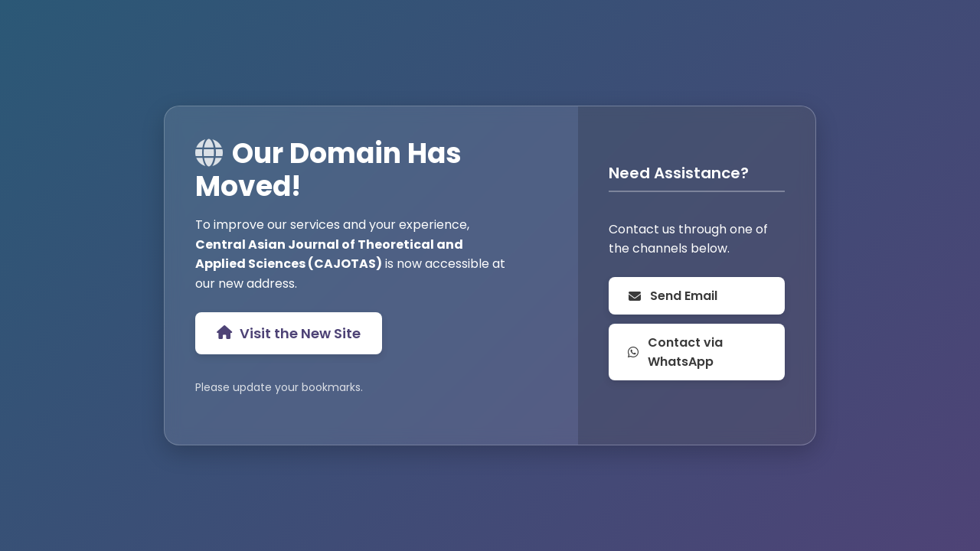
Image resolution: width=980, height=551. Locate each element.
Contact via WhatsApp (675, 352)
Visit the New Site (289, 333)
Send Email (672, 296)
